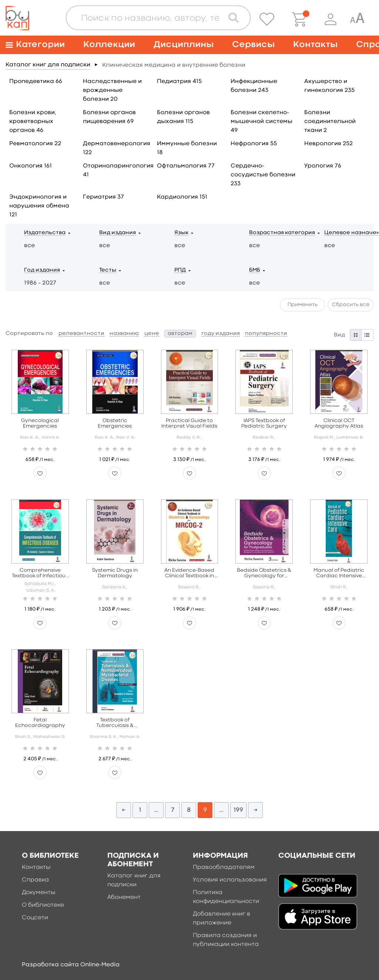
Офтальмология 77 (186, 166)
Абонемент (124, 897)
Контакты (315, 45)
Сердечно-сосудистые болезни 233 (263, 175)
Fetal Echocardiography (40, 723)
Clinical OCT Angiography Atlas (339, 423)
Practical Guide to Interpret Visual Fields (189, 423)
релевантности (81, 334)
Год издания (42, 270)
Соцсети (35, 918)
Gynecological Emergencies (40, 423)
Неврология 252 (328, 144)
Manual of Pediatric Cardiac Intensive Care (339, 573)
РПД (180, 270)
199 (238, 810)
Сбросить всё (351, 305)
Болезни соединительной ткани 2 (330, 122)
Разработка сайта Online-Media (71, 965)
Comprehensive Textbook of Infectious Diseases (40, 573)
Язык (181, 233)
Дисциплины (184, 45)
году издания (221, 334)
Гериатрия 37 (103, 197)
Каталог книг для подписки (48, 65)
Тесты (108, 270)
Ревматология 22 (35, 144)
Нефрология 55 (254, 144)
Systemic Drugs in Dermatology (115, 573)
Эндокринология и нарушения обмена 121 (39, 206)
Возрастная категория (282, 233)
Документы (39, 893)
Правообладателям (224, 867)
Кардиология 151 (182, 197)
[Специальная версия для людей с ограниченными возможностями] (357, 19)
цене (152, 334)
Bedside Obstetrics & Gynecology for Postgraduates (264, 573)
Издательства (45, 233)
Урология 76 (323, 166)
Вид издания (118, 233)
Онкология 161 (31, 166)
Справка (35, 880)
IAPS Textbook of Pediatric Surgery (264, 423)
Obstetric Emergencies (115, 423)
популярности (266, 334)
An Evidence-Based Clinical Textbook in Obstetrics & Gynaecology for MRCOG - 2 (189, 573)
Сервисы (253, 45)
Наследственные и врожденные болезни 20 (112, 90)
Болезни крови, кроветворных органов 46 (33, 122)
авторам (180, 334)
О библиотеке (43, 905)
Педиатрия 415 (179, 82)
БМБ (255, 270)
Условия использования (230, 880)
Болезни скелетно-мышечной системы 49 (261, 122)
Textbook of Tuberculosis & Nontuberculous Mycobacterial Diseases (115, 723)
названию (124, 334)
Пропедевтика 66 (36, 82)
